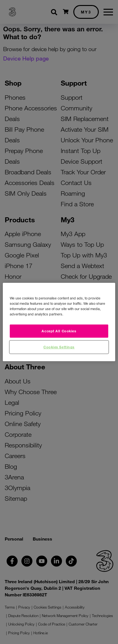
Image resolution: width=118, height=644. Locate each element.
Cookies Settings (59, 347)
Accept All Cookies (59, 331)
